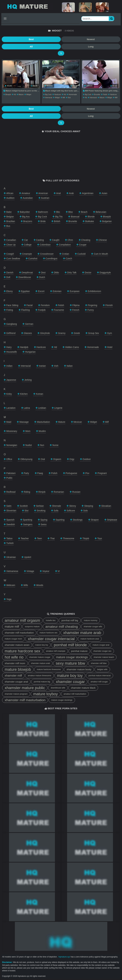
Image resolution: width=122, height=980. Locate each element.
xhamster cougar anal (16, 682)
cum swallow (13, 258)
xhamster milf (13, 676)
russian (76, 492)
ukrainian (11, 557)
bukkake (90, 221)
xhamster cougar (70, 682)
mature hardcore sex (48, 633)
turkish (10, 543)
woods (40, 585)
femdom (45, 305)
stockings (78, 520)
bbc (58, 212)
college (28, 245)
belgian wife (102, 669)
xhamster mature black (83, 688)
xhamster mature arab (82, 633)
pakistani (11, 473)
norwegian (12, 445)
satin (9, 506)
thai (52, 538)
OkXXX (88, 86)
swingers (28, 524)
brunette (97, 95)
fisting (10, 310)
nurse (55, 445)
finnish (109, 305)
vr (59, 571)
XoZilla (49, 86)
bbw (71, 212)
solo (85, 511)
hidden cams (72, 347)
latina (27, 408)
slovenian (11, 511)
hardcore (58, 95)
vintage (30, 571)
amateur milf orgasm (22, 620)
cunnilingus (51, 258)
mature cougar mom (13, 639)
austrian (45, 198)
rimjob (42, 492)
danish (10, 273)
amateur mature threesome (40, 676)
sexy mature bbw (70, 663)
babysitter (25, 212)
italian (70, 366)
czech (69, 258)
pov (87, 473)
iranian (42, 366)
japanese (11, 380)
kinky (9, 394)
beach (84, 212)
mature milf (12, 627)
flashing (25, 310)
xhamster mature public (25, 688)
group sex (93, 333)
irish (56, 366)
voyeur (46, 571)
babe (9, 212)
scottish (24, 506)
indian (9, 366)
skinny (73, 506)
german (29, 324)
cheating (86, 240)
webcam (11, 585)
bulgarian (107, 221)
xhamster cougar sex (102, 651)
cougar (83, 245)
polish (54, 473)
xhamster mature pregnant (16, 694)
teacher (25, 538)
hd (15, 95)
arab (71, 193)
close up (11, 245)
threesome (69, 538)
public (9, 478)
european (75, 291)
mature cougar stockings (72, 657)
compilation (65, 245)
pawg (40, 473)
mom (28, 431)
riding (27, 492)
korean (40, 394)
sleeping (89, 506)
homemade (73, 95)
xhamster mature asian (17, 645)
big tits (59, 217)
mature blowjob (18, 669)
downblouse (25, 277)
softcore (71, 511)
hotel (110, 347)
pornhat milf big (70, 620)
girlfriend (11, 333)
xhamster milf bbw (99, 663)
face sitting (12, 305)
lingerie (58, 408)
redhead (11, 492)
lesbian (42, 408)
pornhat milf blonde (70, 645)
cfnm (70, 240)
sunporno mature (32, 627)
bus (8, 226)
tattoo (9, 538)
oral (43, 459)
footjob (42, 310)
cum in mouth (101, 254)
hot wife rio (14, 657)
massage (24, 422)
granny (62, 333)
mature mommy (91, 620)
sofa (56, 511)
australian (28, 198)
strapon (95, 520)
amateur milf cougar (99, 682)
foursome (59, 310)
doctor (88, 273)
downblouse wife (58, 688)
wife (26, 585)
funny (91, 310)
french (76, 310)
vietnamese (12, 571)
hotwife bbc (51, 620)
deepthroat (27, 273)
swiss (44, 524)
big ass (26, 217)
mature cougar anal (101, 645)
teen (39, 538)
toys (100, 538)
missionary (12, 431)
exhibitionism (94, 291)
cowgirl (10, 254)
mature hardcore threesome (49, 669)
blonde (91, 217)
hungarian (30, 352)
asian (104, 193)
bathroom (43, 212)
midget (29, 95)
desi (43, 273)
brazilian (11, 221)
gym (110, 333)
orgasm (57, 459)
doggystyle (105, 273)
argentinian (88, 193)
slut (69, 98)
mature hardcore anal (90, 639)
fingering (92, 305)
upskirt (28, 557)
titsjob (86, 538)
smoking (41, 511)
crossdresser (47, 254)
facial (29, 305)
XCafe (8, 86)
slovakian (106, 506)
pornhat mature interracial (100, 676)
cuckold (82, 254)
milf (64, 98)
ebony (10, 291)
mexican (78, 422)
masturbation (43, 422)
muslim (42, 431)
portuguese (71, 473)
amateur (26, 193)
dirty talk (72, 273)
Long (91, 47)
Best (31, 39)
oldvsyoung (26, 459)
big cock (48, 95)
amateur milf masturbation (75, 694)
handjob (24, 347)
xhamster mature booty (79, 669)
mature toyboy (46, 694)
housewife (12, 352)
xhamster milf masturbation (19, 633)
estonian (57, 291)
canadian (11, 240)
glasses (28, 333)
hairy (9, 347)
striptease (112, 520)
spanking (27, 520)
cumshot (33, 258)
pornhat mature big (42, 682)
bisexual (75, 217)
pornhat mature (79, 651)
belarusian (101, 212)
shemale (56, 506)
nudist (29, 445)
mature (21, 95)
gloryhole (45, 333)
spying (44, 520)
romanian (59, 492)
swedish (11, 524)
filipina (76, 305)
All (31, 47)
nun (42, 445)
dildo (56, 273)
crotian (66, 254)
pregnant (102, 473)
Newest (91, 39)
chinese (103, 240)
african (10, 193)
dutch (42, 277)
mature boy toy (42, 645)
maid (9, 422)
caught (56, 240)
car (26, 240)
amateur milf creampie (56, 651)
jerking (28, 380)
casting (40, 240)
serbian (40, 506)
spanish (10, 520)
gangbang (12, 324)
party (26, 473)
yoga (9, 599)
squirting (60, 520)
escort (41, 291)
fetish (105, 95)
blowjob (8, 95)
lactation (11, 408)
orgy (72, 459)
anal (58, 193)
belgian (10, 217)
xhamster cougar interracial (51, 639)
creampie (27, 254)
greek (77, 333)
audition (10, 198)
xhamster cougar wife (93, 627)
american (43, 193)
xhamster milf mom (15, 663)
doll (8, 277)
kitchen (24, 394)
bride (43, 221)
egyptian (25, 291)
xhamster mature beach (104, 657)
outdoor (87, 459)
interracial (49, 98)
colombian (45, 245)
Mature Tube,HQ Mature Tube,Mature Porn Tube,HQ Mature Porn (27, 6)
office (9, 459)
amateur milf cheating (62, 627)
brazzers (28, 221)
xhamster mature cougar (40, 657)
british (57, 221)
